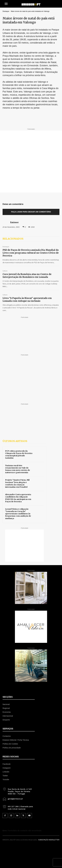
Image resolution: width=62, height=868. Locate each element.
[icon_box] (19, 791)
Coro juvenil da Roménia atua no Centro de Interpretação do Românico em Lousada (27, 276)
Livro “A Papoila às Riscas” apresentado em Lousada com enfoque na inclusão (27, 300)
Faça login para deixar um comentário (31, 212)
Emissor (14, 222)
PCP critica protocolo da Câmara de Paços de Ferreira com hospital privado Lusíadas (19, 455)
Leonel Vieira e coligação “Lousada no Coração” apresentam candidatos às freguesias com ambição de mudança (18, 514)
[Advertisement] (31, 161)
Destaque (6, 11)
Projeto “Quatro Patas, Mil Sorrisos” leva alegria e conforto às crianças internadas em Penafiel (17, 483)
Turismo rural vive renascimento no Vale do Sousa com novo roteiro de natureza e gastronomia (18, 469)
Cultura (5, 271)
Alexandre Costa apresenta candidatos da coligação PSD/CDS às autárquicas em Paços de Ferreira (18, 498)
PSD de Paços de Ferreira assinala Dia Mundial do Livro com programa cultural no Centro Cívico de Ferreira (31, 253)
